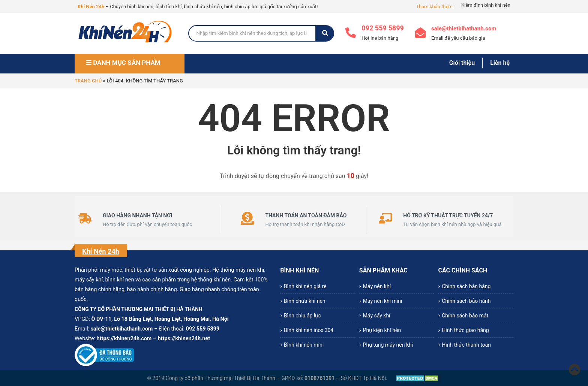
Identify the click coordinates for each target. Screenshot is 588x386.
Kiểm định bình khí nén (486, 5)
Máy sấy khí (377, 316)
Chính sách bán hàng (466, 286)
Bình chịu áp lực (302, 316)
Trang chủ (88, 81)
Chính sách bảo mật (465, 316)
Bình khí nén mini (304, 345)
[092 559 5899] (351, 34)
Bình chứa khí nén (305, 301)
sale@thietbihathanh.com (464, 28)
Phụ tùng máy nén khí (388, 345)
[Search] (252, 33)
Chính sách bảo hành (466, 301)
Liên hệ (500, 63)
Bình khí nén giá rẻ (305, 286)
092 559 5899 (383, 28)
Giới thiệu (462, 63)
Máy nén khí (377, 286)
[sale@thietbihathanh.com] (420, 34)
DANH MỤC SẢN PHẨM (123, 63)
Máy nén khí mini (383, 301)
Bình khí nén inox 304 (309, 330)
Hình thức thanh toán (466, 345)
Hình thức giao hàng (465, 330)
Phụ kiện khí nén (382, 330)
